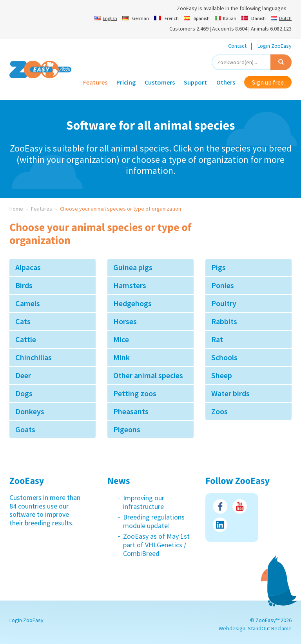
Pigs (218, 267)
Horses (125, 321)
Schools (224, 357)
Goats (25, 429)
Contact (237, 46)
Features (95, 82)
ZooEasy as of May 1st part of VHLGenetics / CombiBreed (156, 545)
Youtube (240, 506)
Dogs (24, 393)
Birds (24, 285)
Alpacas (28, 267)
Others (226, 82)
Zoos (219, 411)
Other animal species (148, 375)
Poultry (224, 303)
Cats (23, 321)
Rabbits (224, 321)
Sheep (222, 375)
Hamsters (130, 285)
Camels (28, 303)
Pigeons (127, 429)
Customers (160, 82)
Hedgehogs (132, 303)
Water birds (230, 393)
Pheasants (131, 411)
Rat (217, 339)
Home (16, 209)
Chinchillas (34, 357)
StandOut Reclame (270, 628)
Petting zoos (135, 393)
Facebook (220, 506)
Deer (23, 375)
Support (195, 82)
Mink (121, 357)
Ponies (223, 285)
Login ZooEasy (275, 46)
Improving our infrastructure (144, 502)
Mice (121, 339)
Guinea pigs (133, 267)
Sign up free (268, 82)
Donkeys (30, 411)
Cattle (26, 339)
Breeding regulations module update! (154, 521)
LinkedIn (220, 525)
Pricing (126, 82)
